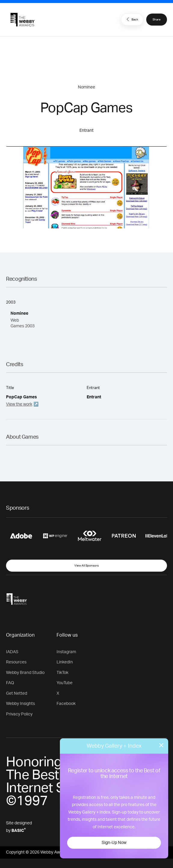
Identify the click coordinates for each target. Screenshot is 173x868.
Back (131, 19)
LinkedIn (65, 662)
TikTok (62, 673)
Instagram (66, 652)
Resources (16, 662)
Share (157, 20)
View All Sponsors (86, 566)
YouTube (65, 683)
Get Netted (17, 693)
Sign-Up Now (114, 843)
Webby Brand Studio (25, 673)
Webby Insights (20, 704)
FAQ (10, 683)
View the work (19, 404)
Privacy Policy (19, 714)
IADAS (12, 652)
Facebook (66, 704)
